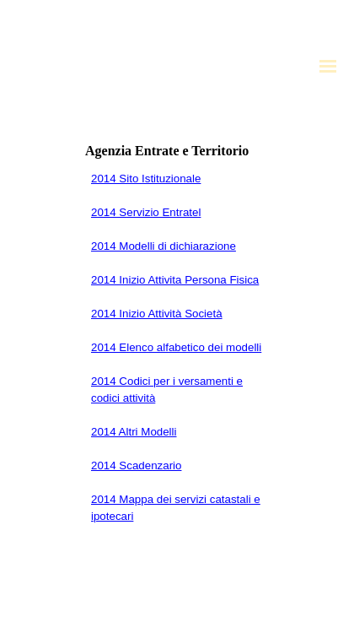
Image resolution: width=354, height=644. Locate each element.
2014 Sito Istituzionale (146, 179)
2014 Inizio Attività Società (157, 314)
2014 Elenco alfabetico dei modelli (176, 347)
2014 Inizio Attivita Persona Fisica (175, 280)
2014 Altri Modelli (134, 432)
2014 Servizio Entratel (146, 212)
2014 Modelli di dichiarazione (164, 246)
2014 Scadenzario (136, 465)
